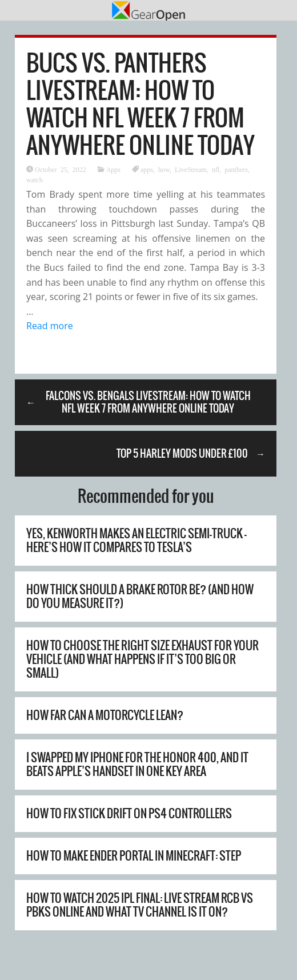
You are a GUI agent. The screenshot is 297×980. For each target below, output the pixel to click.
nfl (216, 169)
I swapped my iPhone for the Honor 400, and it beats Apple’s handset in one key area (137, 764)
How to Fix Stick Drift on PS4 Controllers (129, 813)
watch (35, 179)
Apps (113, 169)
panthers (236, 169)
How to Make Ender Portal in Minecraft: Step (134, 856)
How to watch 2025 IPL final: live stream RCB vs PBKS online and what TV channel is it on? (140, 905)
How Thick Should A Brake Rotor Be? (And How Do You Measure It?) (140, 596)
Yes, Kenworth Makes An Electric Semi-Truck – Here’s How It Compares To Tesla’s (137, 540)
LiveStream (191, 169)
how (164, 169)
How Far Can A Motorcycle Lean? (105, 715)
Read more (50, 326)
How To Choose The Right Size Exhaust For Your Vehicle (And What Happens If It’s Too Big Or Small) (143, 659)
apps (147, 169)
